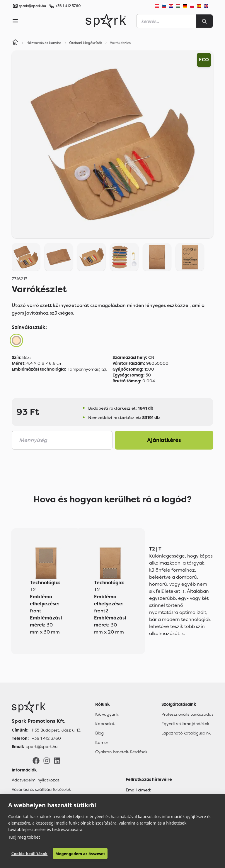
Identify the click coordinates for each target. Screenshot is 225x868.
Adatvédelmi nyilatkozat (36, 780)
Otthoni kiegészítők (86, 43)
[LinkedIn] (57, 760)
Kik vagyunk (107, 714)
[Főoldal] (46, 707)
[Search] (204, 21)
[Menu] (15, 21)
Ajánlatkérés (164, 440)
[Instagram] (47, 760)
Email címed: (138, 790)
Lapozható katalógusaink (186, 733)
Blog (99, 733)
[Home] (15, 43)
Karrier (102, 742)
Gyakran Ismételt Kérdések (121, 752)
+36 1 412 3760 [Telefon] (46, 738)
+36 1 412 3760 (68, 6)
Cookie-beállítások (29, 854)
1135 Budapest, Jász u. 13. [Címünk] (56, 730)
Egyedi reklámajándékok (185, 724)
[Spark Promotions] (106, 21)
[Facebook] (36, 760)
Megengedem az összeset (80, 854)
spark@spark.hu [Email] (42, 747)
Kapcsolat (105, 724)
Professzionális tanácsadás (187, 714)
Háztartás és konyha (44, 43)
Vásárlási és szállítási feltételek (41, 789)
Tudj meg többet (24, 837)
